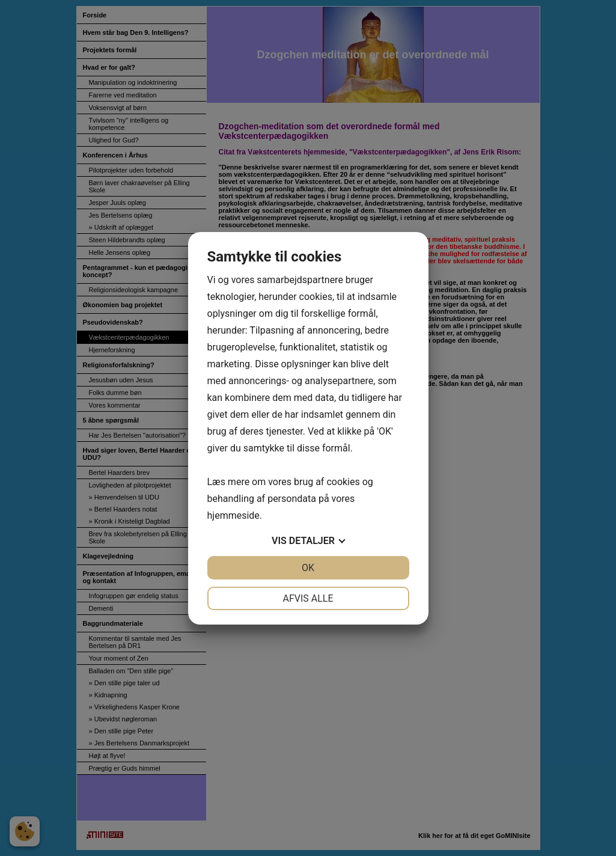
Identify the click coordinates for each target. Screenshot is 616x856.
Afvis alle (308, 598)
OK (308, 568)
